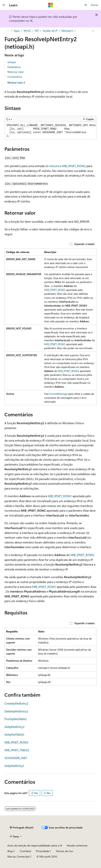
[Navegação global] (4, 5)
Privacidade (42, 851)
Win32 (27, 31)
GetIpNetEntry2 (14, 727)
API (37, 31)
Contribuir (26, 851)
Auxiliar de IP (50, 31)
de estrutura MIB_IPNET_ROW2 (66, 166)
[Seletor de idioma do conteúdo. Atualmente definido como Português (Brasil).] (22, 828)
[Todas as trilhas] (8, 31)
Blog (10, 851)
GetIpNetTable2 (14, 734)
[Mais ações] (93, 31)
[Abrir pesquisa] (86, 5)
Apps (17, 31)
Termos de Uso (65, 851)
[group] (50, 131)
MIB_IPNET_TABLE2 (17, 750)
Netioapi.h (67, 31)
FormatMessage (58, 394)
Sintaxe (12, 62)
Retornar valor (16, 72)
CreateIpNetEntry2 (16, 703)
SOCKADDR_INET (16, 758)
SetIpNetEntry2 (14, 766)
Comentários (15, 77)
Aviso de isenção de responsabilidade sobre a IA (35, 845)
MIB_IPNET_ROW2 (55, 290)
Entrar (95, 5)
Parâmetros (14, 67)
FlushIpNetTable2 (16, 719)
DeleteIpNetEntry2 (16, 711)
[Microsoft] (51, 5)
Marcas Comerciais (18, 856)
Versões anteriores (77, 845)
